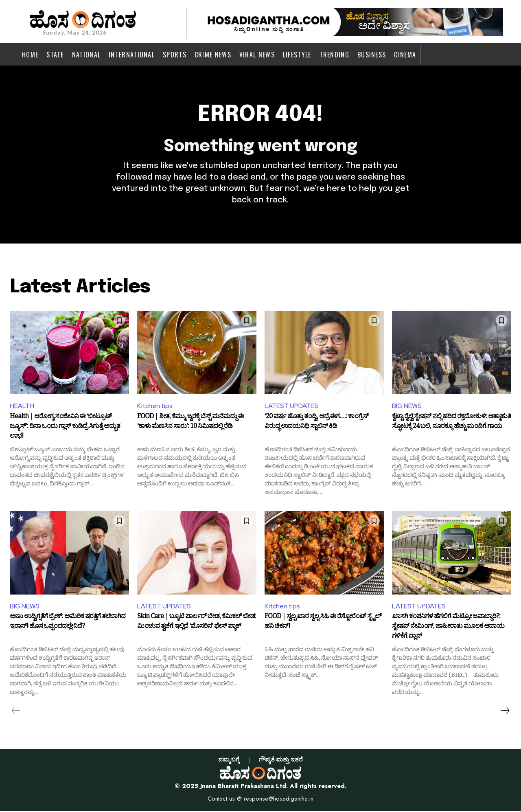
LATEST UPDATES (291, 407)
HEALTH (22, 407)
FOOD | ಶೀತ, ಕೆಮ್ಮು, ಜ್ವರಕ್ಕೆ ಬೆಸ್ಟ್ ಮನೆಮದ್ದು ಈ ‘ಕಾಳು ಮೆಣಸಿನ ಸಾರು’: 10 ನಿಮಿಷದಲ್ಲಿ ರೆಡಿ (190, 423)
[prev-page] (16, 711)
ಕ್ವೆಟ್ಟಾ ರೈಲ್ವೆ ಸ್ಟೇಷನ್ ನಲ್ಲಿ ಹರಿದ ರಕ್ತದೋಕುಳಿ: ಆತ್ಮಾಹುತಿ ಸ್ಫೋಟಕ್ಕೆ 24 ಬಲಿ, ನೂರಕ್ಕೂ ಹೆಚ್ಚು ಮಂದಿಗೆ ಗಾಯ (451, 423)
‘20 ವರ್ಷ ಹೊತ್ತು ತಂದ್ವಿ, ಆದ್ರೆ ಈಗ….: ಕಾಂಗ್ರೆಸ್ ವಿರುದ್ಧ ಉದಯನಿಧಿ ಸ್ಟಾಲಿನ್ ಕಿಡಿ (316, 423)
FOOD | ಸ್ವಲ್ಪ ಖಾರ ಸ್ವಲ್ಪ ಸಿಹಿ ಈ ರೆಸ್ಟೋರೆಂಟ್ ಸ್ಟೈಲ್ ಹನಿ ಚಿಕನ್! (323, 623)
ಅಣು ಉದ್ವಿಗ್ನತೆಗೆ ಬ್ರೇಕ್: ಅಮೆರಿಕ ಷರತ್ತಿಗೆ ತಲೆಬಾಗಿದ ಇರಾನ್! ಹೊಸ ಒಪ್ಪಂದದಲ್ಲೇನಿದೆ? (68, 623)
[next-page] (505, 711)
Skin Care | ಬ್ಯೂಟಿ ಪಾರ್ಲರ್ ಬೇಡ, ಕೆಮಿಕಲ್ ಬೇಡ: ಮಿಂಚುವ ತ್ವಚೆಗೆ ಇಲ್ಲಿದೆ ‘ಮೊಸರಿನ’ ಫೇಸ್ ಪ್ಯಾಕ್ (197, 623)
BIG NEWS (407, 407)
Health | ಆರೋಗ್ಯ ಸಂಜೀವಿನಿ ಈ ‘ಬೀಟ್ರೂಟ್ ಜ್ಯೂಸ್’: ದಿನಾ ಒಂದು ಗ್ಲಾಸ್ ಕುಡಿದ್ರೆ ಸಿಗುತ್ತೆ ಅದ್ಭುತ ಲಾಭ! (65, 427)
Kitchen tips (155, 407)
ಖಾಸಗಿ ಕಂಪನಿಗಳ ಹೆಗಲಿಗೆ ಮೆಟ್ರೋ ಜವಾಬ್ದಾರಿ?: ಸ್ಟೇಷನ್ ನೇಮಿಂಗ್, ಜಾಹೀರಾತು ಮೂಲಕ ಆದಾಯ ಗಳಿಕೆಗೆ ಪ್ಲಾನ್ (448, 628)
